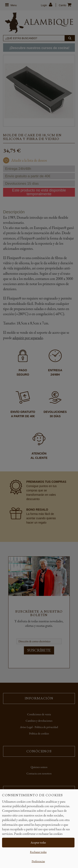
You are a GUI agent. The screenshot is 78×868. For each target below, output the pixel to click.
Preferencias (38, 861)
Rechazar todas (38, 852)
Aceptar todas (38, 842)
